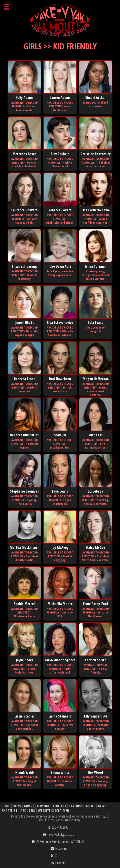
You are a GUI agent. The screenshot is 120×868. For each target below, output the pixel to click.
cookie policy (73, 820)
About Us (28, 811)
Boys (17, 806)
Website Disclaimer (53, 811)
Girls (28, 806)
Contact (60, 806)
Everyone (43, 806)
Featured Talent (82, 806)
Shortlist (9, 811)
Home (6, 806)
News (102, 806)
